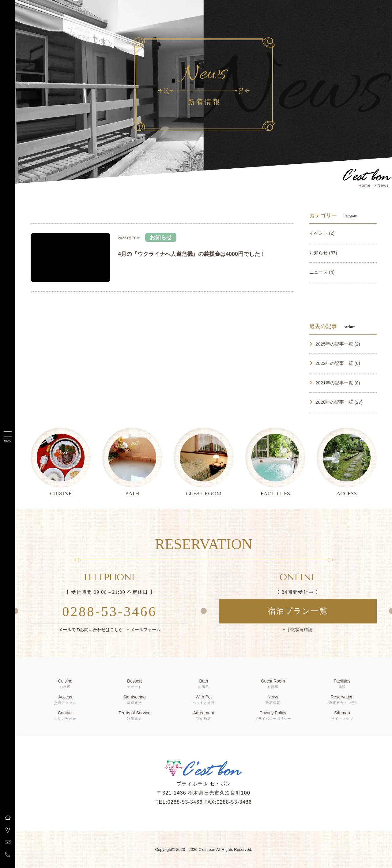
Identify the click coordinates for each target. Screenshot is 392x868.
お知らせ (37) (323, 253)
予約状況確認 (300, 630)
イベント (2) (322, 233)
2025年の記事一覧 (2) (338, 344)
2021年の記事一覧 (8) (338, 383)
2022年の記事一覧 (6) (338, 363)
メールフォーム (145, 630)
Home (364, 185)
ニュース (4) (322, 272)
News (383, 185)
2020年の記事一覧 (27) (339, 402)
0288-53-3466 (109, 612)
